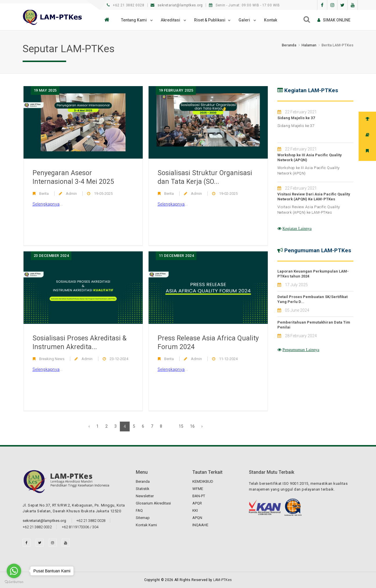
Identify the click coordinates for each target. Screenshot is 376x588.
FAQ (139, 510)
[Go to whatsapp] (14, 571)
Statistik (143, 489)
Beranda (289, 45)
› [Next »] (202, 426)
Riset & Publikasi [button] (210, 20)
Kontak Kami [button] (146, 525)
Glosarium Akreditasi (153, 503)
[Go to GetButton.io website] (14, 582)
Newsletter (145, 496)
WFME (198, 489)
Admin (71, 194)
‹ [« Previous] (89, 426)
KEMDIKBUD (203, 481)
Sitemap (143, 518)
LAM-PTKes (223, 580)
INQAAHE (200, 525)
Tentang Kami (134, 20)
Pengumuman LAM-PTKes (318, 250)
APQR (197, 503)
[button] (108, 20)
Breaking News (52, 359)
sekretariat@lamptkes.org (177, 5)
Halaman (309, 45)
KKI (195, 510)
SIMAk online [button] (334, 20)
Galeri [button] (245, 20)
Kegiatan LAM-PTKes (311, 90)
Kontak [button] (271, 20)
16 (192, 426)
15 (181, 426)
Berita (44, 194)
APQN (197, 518)
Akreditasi (171, 20)
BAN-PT (199, 496)
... (48, 204)
